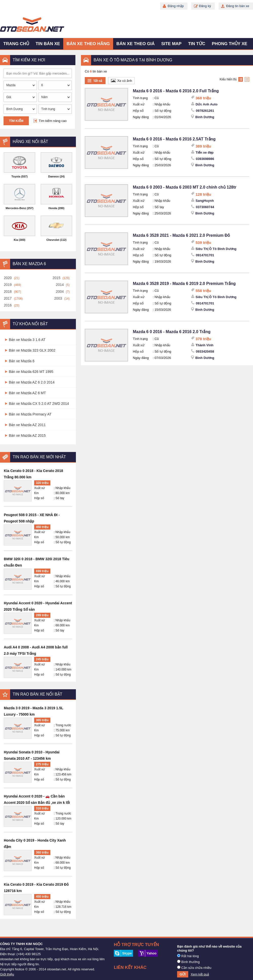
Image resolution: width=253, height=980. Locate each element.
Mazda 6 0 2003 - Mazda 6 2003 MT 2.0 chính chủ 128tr (185, 187)
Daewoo (54, 176)
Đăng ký (205, 6)
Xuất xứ (39, 488)
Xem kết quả (200, 974)
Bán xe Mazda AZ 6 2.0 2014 (32, 382)
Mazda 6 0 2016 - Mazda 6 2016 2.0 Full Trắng (176, 91)
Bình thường (188, 962)
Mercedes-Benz (16, 208)
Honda (53, 208)
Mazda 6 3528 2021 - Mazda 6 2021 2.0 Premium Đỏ (181, 235)
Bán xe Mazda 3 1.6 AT (27, 340)
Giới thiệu (7, 974)
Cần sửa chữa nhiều (194, 968)
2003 (58, 298)
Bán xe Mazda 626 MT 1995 (31, 372)
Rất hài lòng (188, 956)
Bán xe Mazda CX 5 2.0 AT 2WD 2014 (39, 404)
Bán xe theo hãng (88, 44)
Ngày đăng (141, 117)
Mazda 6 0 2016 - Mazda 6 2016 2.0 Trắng (172, 332)
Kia (16, 240)
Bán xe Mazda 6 (22, 361)
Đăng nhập (176, 6)
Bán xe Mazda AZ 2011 (27, 425)
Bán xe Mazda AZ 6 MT (27, 393)
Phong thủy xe (229, 44)
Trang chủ (16, 44)
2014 (60, 285)
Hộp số (39, 498)
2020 (8, 278)
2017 (8, 298)
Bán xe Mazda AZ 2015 (27, 435)
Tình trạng (140, 98)
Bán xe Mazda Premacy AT (30, 414)
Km (36, 493)
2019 (8, 285)
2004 (60, 292)
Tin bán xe (48, 44)
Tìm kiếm (16, 121)
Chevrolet (53, 240)
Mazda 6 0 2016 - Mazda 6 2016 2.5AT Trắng (174, 139)
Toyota (16, 176)
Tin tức (197, 44)
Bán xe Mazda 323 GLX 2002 (32, 350)
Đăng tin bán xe (238, 6)
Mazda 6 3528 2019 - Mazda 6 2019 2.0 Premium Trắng (184, 284)
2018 (8, 292)
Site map (171, 44)
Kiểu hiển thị (228, 79)
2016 (8, 305)
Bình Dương (205, 117)
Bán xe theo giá (135, 44)
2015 (56, 278)
